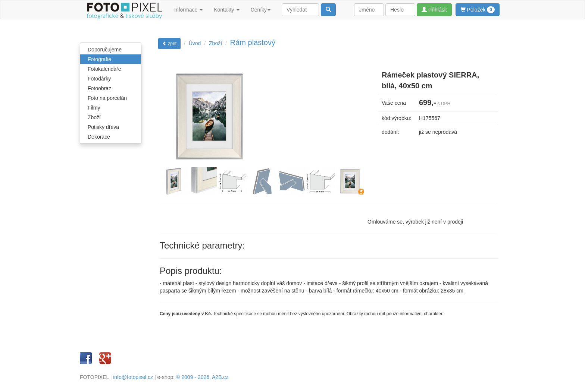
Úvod (195, 43)
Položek (478, 10)
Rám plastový (253, 42)
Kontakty (226, 10)
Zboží (94, 117)
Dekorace (99, 137)
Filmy (94, 108)
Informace (188, 10)
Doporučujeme (105, 50)
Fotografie (99, 59)
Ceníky (261, 10)
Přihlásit (434, 10)
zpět (169, 44)
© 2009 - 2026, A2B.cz (202, 377)
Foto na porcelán (107, 98)
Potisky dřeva (103, 127)
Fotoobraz (99, 88)
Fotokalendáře (104, 69)
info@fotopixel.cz (133, 377)
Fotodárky (99, 79)
